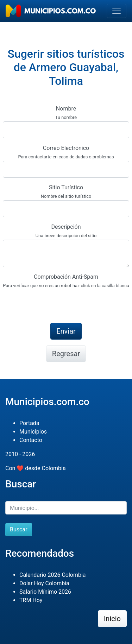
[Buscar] (66, 508)
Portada (29, 423)
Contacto (31, 440)
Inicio (112, 619)
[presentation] (56, 303)
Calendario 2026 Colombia (53, 575)
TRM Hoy (31, 600)
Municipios (33, 432)
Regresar (66, 354)
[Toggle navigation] (117, 11)
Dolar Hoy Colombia (44, 583)
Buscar (19, 529)
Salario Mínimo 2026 (45, 592)
